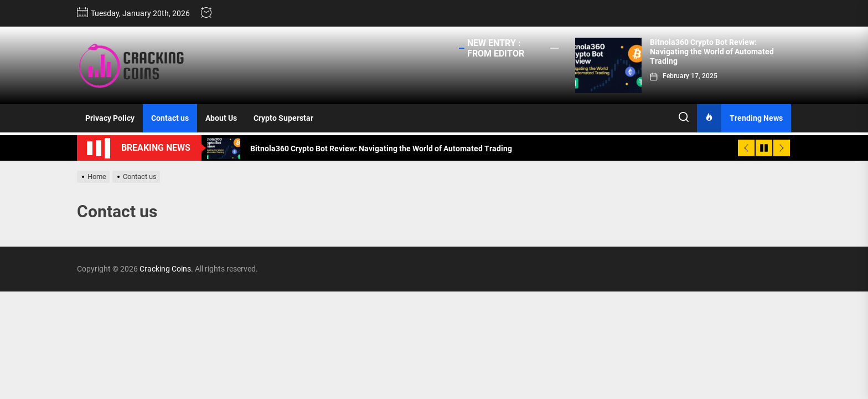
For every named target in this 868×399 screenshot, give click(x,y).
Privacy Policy (110, 118)
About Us (221, 118)
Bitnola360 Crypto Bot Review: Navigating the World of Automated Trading (712, 52)
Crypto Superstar (283, 118)
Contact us (170, 118)
